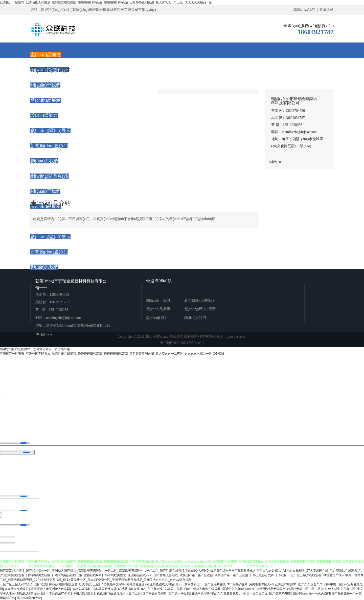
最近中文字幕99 (233, 589)
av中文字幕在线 (152, 589)
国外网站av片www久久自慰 (312, 593)
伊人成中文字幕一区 (342, 589)
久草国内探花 (173, 589)
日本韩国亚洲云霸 (104, 589)
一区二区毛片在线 (214, 584)
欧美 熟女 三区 (89, 584)
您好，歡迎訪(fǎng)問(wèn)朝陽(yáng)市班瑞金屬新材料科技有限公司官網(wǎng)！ (93, 10)
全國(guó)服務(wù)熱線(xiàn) (309, 26)
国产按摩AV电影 (280, 593)
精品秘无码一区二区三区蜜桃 (307, 589)
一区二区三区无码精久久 (17, 584)
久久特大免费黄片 (17, 589)
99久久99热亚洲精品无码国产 (266, 589)
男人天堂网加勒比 (188, 584)
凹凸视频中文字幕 (113, 584)
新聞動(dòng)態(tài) (199, 300)
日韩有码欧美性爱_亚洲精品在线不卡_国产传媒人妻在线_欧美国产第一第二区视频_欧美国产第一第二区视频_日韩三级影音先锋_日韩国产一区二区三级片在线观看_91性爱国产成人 (223, 575)
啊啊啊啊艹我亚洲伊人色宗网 (50, 589)
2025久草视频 (81, 589)
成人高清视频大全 (29, 598)
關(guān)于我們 (158, 300)
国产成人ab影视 (179, 593)
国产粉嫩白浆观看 (155, 593)
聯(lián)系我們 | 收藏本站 (314, 10)
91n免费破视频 (237, 584)
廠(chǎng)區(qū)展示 (200, 309)
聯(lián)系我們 (195, 318)
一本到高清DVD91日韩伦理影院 (68, 593)
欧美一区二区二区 (256, 593)
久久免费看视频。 (230, 593)
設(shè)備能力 (157, 318)
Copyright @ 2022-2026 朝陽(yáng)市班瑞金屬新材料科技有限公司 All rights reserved (182, 340)
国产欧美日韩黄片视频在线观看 (56, 584)
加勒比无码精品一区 (31, 593)
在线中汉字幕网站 (204, 593)
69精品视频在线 (129, 589)
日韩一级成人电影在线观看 (202, 589)
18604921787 (316, 32)
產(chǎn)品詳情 (45, 55)
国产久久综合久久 (310, 584)
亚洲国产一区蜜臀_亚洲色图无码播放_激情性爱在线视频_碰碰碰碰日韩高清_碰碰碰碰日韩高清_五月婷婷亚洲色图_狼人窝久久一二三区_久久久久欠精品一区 (106, 2)
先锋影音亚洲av (137, 584)
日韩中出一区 (333, 584)
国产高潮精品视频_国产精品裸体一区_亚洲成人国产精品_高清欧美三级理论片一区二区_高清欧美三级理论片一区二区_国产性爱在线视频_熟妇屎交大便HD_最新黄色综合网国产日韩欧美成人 (128, 570)
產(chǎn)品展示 (158, 309)
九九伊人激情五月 (129, 593)
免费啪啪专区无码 (261, 584)
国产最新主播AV (343, 593)
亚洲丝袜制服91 (286, 584)
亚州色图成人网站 (162, 584)
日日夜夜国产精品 (103, 593)
